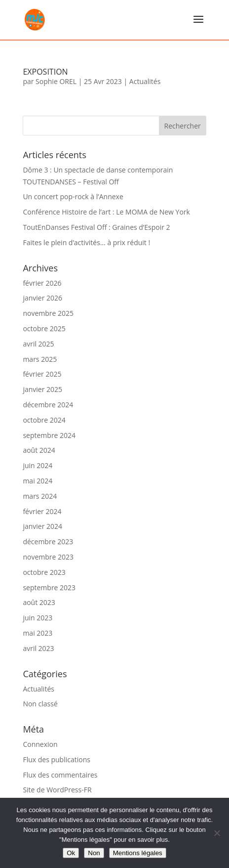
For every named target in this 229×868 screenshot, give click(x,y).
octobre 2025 (44, 328)
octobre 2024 (44, 420)
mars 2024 (40, 496)
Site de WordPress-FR (57, 790)
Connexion (40, 744)
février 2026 (42, 283)
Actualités (145, 81)
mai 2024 (38, 481)
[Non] (217, 833)
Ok (71, 853)
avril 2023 (38, 648)
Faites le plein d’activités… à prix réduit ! (86, 242)
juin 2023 (38, 618)
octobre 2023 (44, 572)
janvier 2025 (42, 389)
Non (94, 853)
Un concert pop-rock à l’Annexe (73, 196)
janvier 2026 (42, 298)
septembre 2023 (49, 587)
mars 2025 (40, 359)
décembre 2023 (48, 542)
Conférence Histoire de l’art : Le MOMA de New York (106, 212)
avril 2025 (38, 344)
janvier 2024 (42, 526)
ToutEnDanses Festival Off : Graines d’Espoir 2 (96, 227)
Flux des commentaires (60, 775)
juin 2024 (38, 465)
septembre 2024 (49, 435)
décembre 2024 (48, 405)
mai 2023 (38, 633)
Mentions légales (138, 853)
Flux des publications (57, 759)
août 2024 (39, 450)
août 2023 (39, 602)
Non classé (40, 704)
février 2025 (42, 374)
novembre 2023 (48, 557)
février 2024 (42, 511)
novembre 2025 (48, 313)
